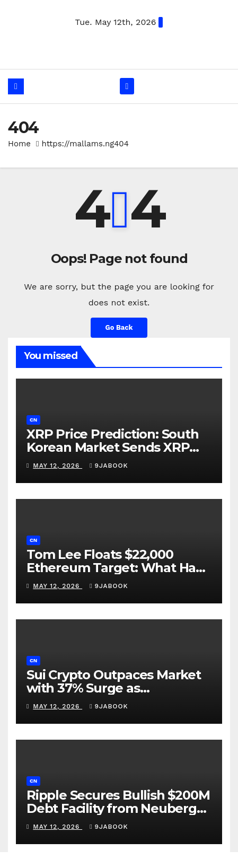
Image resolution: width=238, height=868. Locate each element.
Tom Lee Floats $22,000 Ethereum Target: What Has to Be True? (114, 568)
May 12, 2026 (58, 466)
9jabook (109, 466)
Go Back (119, 327)
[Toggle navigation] (127, 86)
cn (33, 420)
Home (19, 144)
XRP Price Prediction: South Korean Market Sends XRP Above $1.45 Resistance (113, 447)
